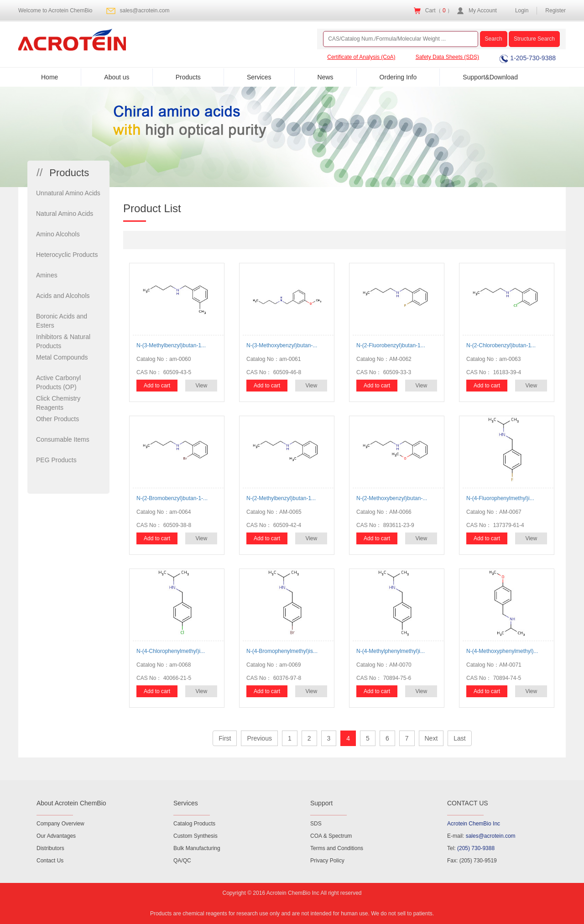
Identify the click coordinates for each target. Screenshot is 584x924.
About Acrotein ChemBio (71, 803)
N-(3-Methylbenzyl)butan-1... (171, 345)
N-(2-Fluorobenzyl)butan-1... (391, 345)
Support (321, 803)
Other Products (57, 419)
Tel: (471, 848)
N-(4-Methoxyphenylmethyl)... (502, 651)
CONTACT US (468, 803)
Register (555, 10)
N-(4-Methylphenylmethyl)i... (391, 651)
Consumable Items (63, 439)
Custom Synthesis (196, 836)
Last (459, 738)
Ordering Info (398, 77)
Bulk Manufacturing (197, 848)
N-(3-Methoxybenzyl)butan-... (282, 345)
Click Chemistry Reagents (58, 403)
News (326, 77)
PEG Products (56, 460)
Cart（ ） (439, 10)
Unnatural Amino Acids (68, 193)
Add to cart (157, 386)
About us (117, 77)
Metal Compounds (62, 357)
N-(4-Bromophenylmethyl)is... (282, 651)
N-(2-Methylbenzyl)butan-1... (281, 498)
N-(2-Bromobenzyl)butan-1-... (172, 498)
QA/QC (182, 861)
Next (431, 738)
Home (50, 77)
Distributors (50, 848)
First (225, 738)
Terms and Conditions (337, 848)
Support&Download (490, 77)
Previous (259, 738)
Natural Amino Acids (65, 214)
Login (522, 10)
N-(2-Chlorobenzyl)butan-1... (501, 345)
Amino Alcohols (58, 234)
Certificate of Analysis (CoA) (361, 57)
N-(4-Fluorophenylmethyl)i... (500, 498)
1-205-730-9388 (528, 58)
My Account (483, 10)
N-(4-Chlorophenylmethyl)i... (171, 651)
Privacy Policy (327, 861)
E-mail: (481, 836)
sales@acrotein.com (145, 10)
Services (259, 77)
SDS (316, 824)
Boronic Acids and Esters (62, 321)
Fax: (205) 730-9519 (472, 861)
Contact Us (50, 861)
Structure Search (534, 39)
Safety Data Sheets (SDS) (447, 57)
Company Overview (60, 824)
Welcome (55, 10)
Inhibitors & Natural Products (63, 341)
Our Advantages (56, 836)
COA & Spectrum (331, 836)
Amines (47, 275)
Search (494, 39)
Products (188, 77)
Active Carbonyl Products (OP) (58, 382)
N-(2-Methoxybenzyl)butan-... (392, 498)
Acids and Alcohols (63, 296)
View (201, 386)
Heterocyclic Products (67, 255)
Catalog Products (194, 824)
